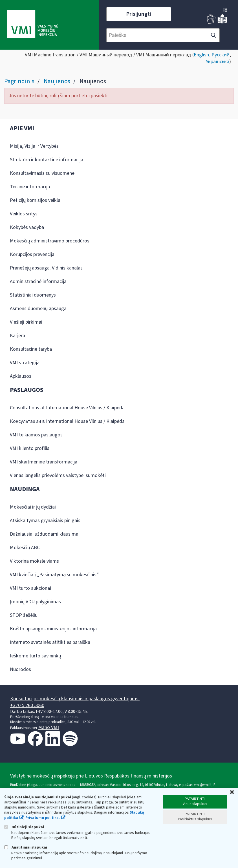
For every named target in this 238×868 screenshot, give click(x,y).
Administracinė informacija (38, 281)
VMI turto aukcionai (30, 588)
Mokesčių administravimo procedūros (50, 241)
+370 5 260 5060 (27, 705)
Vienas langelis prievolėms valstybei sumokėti (58, 475)
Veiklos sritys (24, 214)
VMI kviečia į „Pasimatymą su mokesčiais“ (54, 575)
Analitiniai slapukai (26, 847)
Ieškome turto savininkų (35, 656)
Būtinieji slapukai (24, 827)
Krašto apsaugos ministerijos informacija (53, 629)
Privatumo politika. (43, 818)
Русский (221, 55)
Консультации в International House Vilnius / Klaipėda (67, 421)
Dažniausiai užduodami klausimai (45, 534)
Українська (218, 62)
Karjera (17, 336)
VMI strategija (25, 363)
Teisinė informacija (30, 187)
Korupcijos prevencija (32, 254)
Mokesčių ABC (25, 548)
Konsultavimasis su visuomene (42, 173)
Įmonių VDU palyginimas (35, 602)
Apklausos (21, 376)
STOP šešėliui (24, 615)
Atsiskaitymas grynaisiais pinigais (45, 521)
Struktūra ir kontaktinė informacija (47, 160)
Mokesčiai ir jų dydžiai (33, 507)
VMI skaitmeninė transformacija (44, 462)
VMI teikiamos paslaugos (36, 435)
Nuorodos (20, 669)
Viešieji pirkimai (26, 322)
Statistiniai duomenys (33, 295)
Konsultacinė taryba (31, 349)
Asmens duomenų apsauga (38, 309)
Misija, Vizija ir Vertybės (34, 146)
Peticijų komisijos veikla (35, 200)
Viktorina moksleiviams (34, 561)
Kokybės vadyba (27, 227)
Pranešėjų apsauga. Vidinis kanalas (46, 268)
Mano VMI (49, 727)
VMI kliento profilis (30, 448)
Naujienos (57, 81)
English (201, 55)
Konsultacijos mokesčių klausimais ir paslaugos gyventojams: (75, 699)
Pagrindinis (19, 81)
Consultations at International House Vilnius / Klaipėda (67, 408)
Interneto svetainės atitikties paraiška (50, 642)
